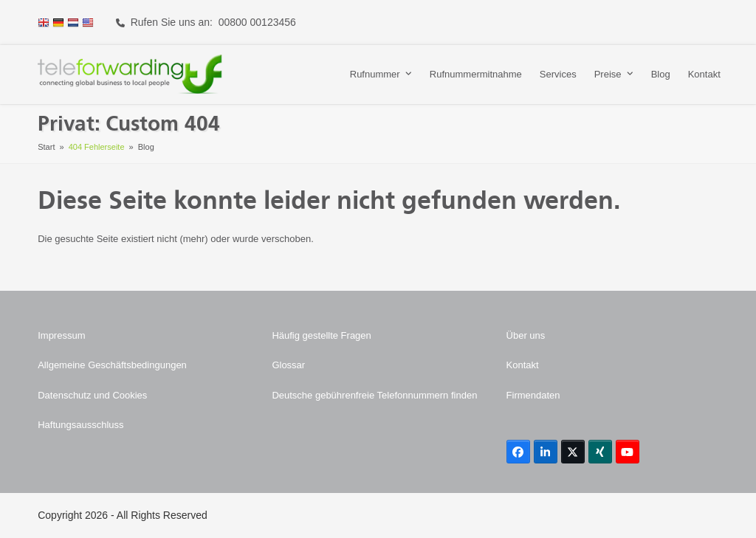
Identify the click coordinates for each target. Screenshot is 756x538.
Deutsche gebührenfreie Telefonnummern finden (374, 395)
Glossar (288, 365)
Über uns (526, 335)
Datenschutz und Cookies (92, 395)
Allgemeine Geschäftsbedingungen (112, 365)
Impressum (61, 335)
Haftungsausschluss (80, 425)
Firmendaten (533, 395)
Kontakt (523, 365)
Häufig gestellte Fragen (321, 335)
